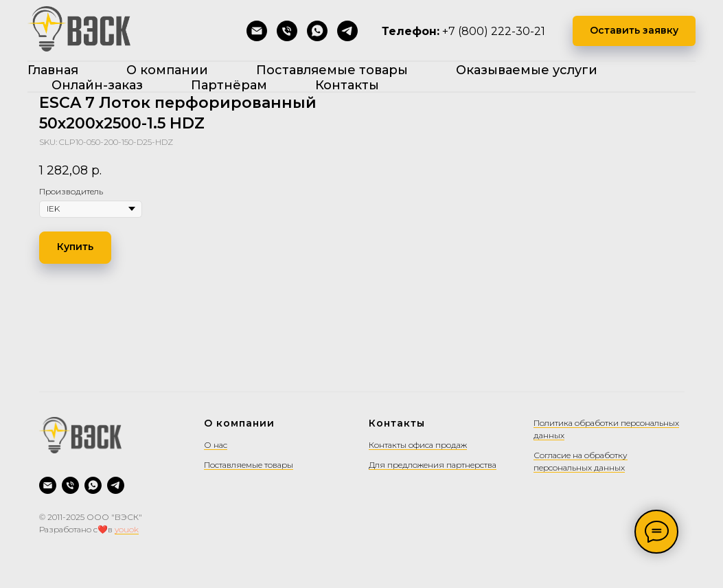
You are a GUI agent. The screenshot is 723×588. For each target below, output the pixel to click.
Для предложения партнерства (433, 465)
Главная (53, 70)
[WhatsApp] (317, 31)
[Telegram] (347, 31)
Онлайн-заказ (97, 85)
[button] (634, 31)
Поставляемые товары (332, 70)
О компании (167, 70)
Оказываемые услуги (527, 70)
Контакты (347, 85)
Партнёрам (229, 85)
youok (127, 529)
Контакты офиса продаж (418, 445)
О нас (216, 445)
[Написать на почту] (257, 31)
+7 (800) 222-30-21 (494, 31)
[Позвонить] (287, 31)
